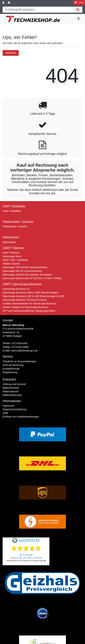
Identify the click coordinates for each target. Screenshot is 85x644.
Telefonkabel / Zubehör (15, 226)
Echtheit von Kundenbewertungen (21, 417)
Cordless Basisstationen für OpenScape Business (29, 303)
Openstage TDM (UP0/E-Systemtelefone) (25, 267)
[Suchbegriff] (38, 10)
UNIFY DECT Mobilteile (15, 260)
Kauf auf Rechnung (13, 365)
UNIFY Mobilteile (12, 211)
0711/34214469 (20, 347)
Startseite (11, 53)
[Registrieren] (10, 3)
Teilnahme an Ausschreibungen (20, 361)
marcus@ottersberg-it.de (24, 351)
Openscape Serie (12, 256)
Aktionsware (9, 242)
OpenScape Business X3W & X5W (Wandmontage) (30, 293)
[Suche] (78, 10)
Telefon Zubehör (11, 264)
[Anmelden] (4, 3)
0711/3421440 (20, 343)
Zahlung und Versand (14, 384)
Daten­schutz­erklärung (14, 409)
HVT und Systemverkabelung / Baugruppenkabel (29, 311)
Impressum (9, 406)
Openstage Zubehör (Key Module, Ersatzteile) (27, 275)
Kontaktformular (11, 369)
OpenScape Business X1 (16, 289)
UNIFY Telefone (11, 253)
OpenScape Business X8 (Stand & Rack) (25, 300)
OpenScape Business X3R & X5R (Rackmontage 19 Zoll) (33, 296)
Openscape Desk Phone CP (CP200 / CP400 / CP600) (32, 278)
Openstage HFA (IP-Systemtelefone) (22, 271)
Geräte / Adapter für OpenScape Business (25, 307)
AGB (5, 413)
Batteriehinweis (11, 388)
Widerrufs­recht (10, 391)
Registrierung (10, 372)
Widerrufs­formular (12, 395)
